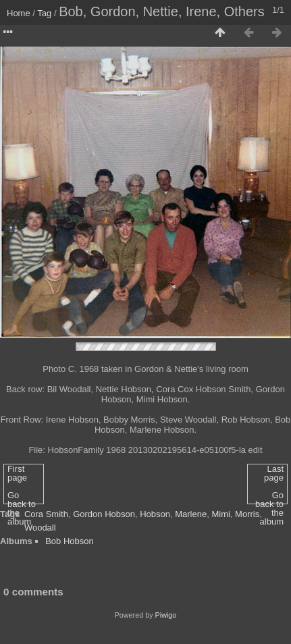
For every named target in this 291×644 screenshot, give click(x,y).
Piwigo (166, 615)
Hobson (155, 514)
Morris (247, 514)
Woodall (40, 528)
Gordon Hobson (104, 514)
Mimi (220, 514)
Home (19, 13)
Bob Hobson (70, 541)
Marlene (191, 514)
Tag (44, 13)
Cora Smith (46, 514)
